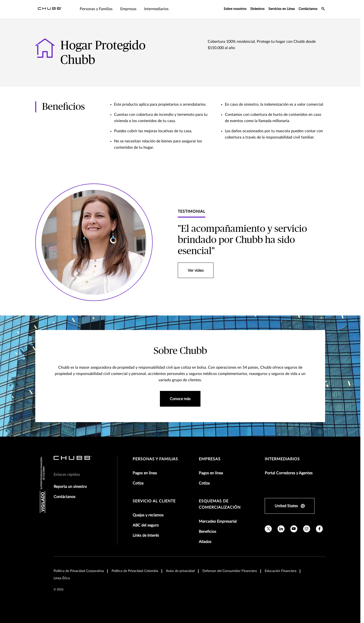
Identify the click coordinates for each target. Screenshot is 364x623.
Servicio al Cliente (154, 501)
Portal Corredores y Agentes (289, 473)
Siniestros (257, 9)
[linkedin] (281, 529)
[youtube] (294, 529)
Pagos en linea (145, 473)
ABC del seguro (146, 525)
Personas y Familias (155, 459)
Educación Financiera (281, 571)
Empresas (210, 459)
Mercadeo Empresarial (218, 521)
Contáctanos (308, 9)
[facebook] (319, 529)
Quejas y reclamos (148, 515)
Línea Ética (62, 578)
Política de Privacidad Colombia (135, 571)
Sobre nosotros (235, 9)
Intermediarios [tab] (156, 9)
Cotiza (138, 483)
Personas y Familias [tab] (96, 9)
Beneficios (207, 532)
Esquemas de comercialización (220, 504)
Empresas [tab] (128, 9)
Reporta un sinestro (70, 487)
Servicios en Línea (282, 9)
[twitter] (268, 529)
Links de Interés (146, 535)
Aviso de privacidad (180, 571)
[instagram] (307, 529)
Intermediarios (282, 459)
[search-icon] (323, 9)
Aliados (205, 542)
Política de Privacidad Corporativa (79, 571)
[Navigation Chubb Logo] (50, 9)
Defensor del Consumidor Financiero (230, 571)
